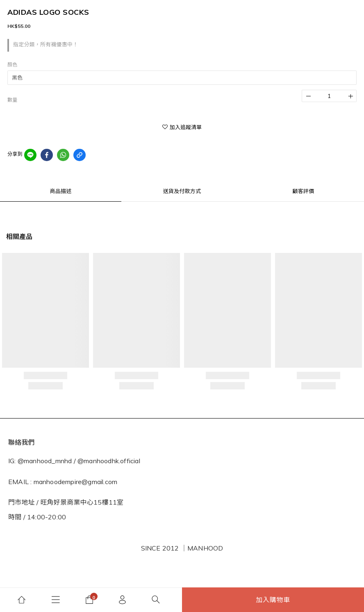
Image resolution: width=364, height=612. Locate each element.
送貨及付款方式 (182, 191)
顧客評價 (304, 191)
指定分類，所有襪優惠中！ (45, 44)
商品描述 (61, 191)
